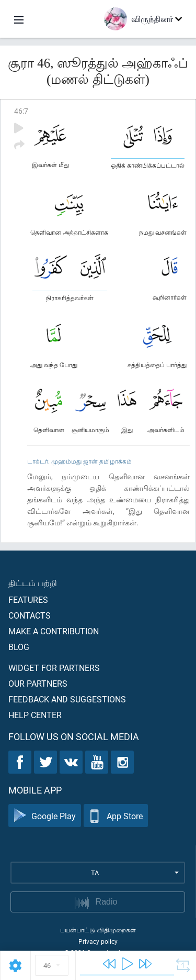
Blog (19, 647)
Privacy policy (98, 941)
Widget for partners (54, 668)
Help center (35, 715)
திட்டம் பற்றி (33, 583)
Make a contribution (54, 631)
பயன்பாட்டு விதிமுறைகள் (98, 930)
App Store (116, 816)
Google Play (45, 816)
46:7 (21, 111)
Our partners (38, 683)
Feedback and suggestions (67, 699)
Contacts (30, 615)
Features (28, 599)
